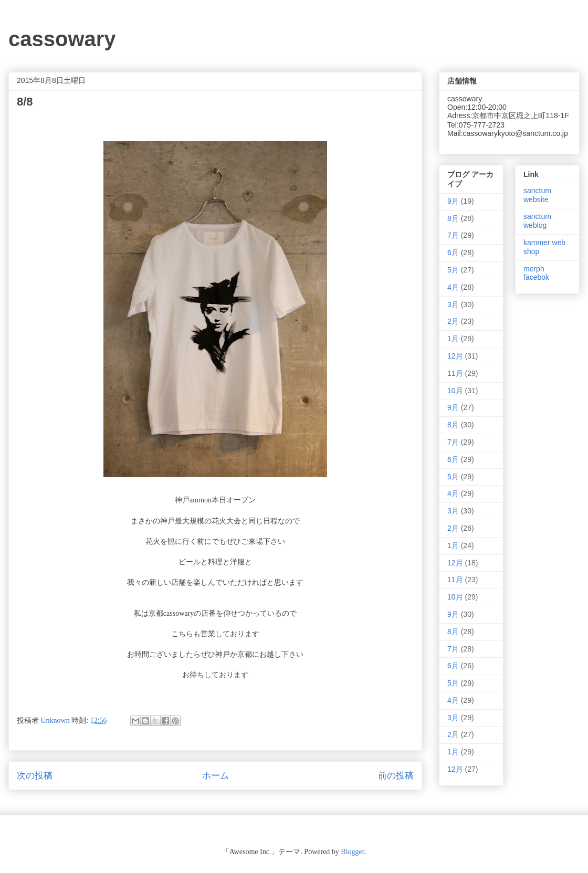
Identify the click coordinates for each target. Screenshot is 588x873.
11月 (455, 373)
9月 (453, 201)
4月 (453, 287)
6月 (453, 253)
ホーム (216, 776)
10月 (455, 391)
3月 (453, 304)
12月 (455, 356)
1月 (453, 339)
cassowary (62, 39)
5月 (453, 270)
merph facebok (536, 273)
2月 (453, 321)
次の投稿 (35, 776)
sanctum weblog (537, 221)
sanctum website (537, 195)
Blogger (352, 852)
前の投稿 (396, 776)
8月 (453, 218)
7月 (453, 235)
